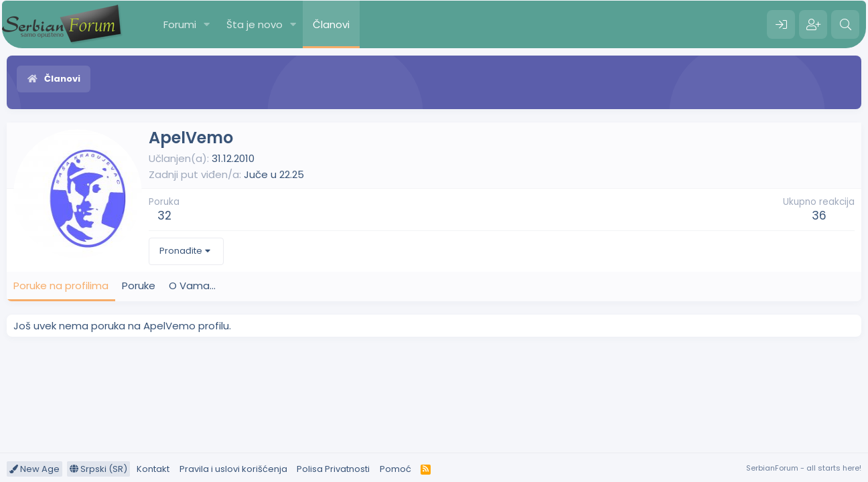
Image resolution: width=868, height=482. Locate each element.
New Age (34, 469)
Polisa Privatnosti (333, 469)
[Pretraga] (845, 25)
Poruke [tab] (139, 286)
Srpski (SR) (98, 469)
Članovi (331, 24)
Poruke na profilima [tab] (61, 286)
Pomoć (395, 469)
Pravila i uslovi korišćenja (233, 469)
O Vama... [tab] (192, 286)
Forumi (180, 24)
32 (164, 216)
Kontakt (153, 469)
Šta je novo (255, 24)
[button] (207, 24)
